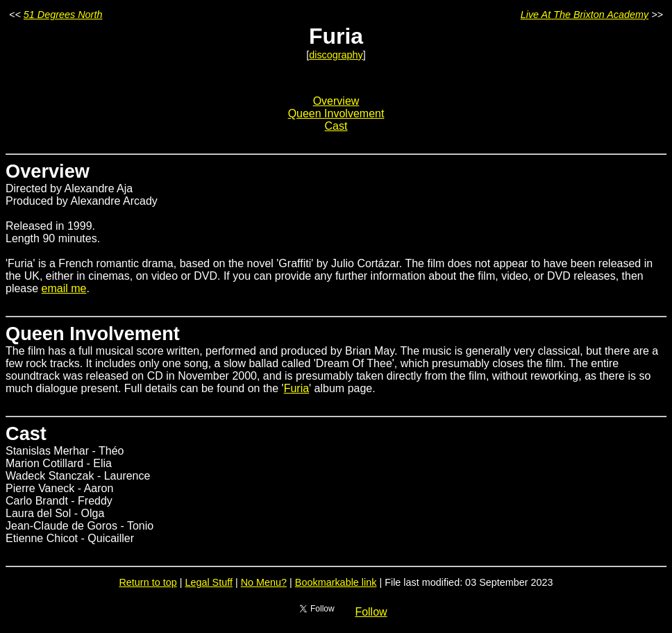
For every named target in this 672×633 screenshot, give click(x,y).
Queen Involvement (336, 113)
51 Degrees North (63, 15)
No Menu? (264, 582)
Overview (336, 101)
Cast (336, 126)
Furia (296, 388)
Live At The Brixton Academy (585, 15)
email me (64, 288)
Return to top (148, 582)
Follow (371, 612)
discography (336, 55)
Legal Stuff (209, 582)
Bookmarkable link (336, 582)
